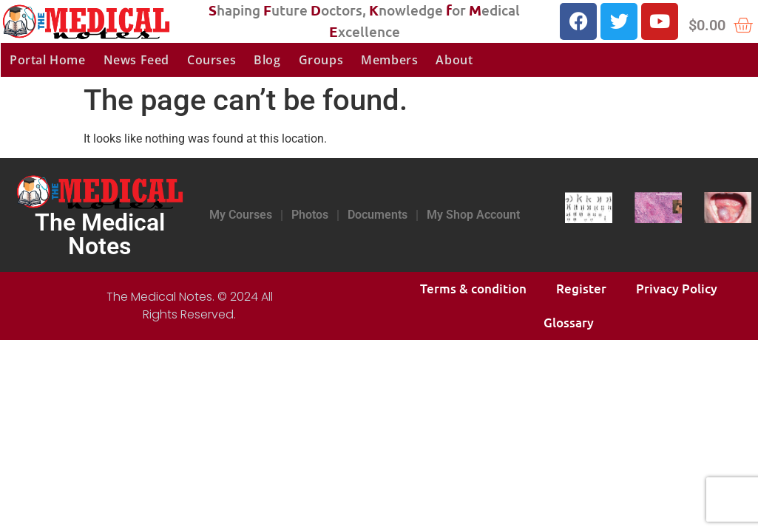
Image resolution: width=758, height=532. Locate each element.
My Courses (241, 215)
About (454, 60)
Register (581, 289)
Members (389, 60)
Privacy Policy (677, 289)
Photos (310, 215)
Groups (321, 60)
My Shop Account (473, 215)
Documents (378, 215)
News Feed (136, 60)
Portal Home (48, 60)
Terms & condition (473, 289)
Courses (212, 60)
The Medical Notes (100, 234)
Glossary (569, 323)
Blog (267, 60)
